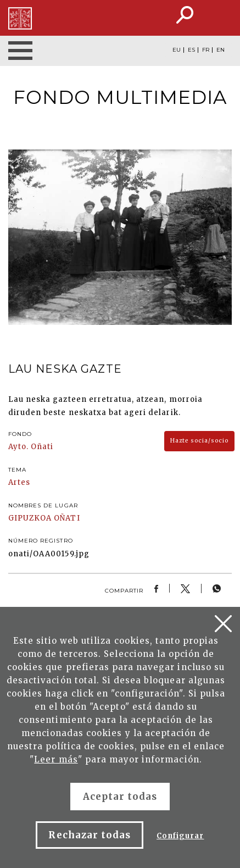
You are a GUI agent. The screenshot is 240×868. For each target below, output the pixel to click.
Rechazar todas (90, 835)
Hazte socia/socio (199, 441)
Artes (19, 482)
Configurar (180, 836)
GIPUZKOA (30, 518)
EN (221, 50)
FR (206, 50)
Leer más (56, 759)
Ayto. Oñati (31, 447)
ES (191, 50)
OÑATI (67, 518)
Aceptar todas (120, 797)
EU (177, 50)
